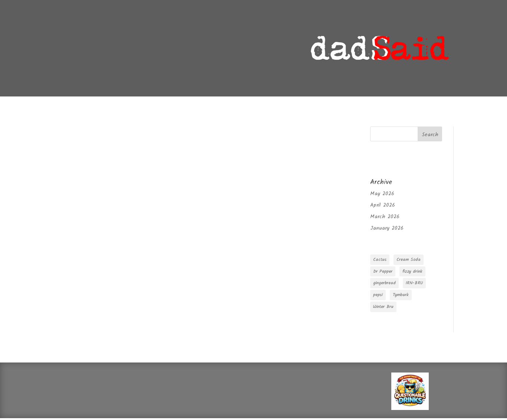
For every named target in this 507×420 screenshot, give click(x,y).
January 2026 (387, 228)
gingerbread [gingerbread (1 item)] (384, 283)
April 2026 (383, 205)
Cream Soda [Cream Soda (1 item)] (409, 260)
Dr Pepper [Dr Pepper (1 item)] (383, 271)
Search (430, 135)
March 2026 (385, 217)
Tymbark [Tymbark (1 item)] (401, 295)
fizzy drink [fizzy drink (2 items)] (412, 271)
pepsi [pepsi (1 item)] (378, 295)
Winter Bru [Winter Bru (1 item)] (383, 307)
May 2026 (382, 194)
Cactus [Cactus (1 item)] (380, 260)
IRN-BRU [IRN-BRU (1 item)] (414, 283)
